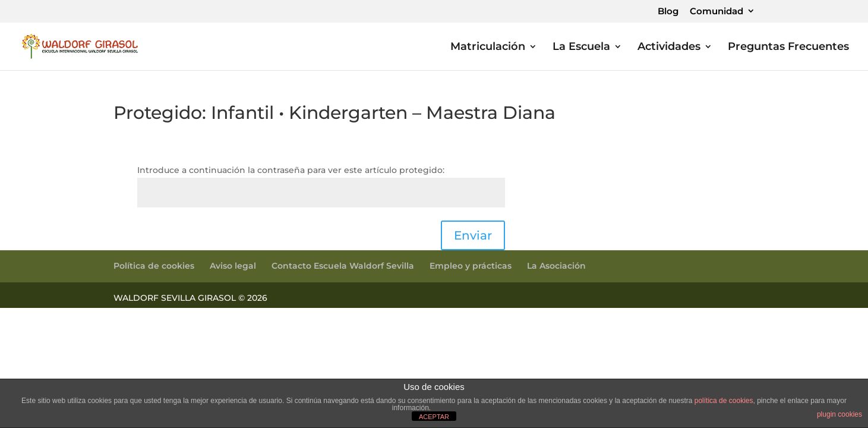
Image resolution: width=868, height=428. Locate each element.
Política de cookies (154, 266)
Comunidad (717, 12)
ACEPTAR (434, 417)
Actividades (669, 48)
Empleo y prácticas (471, 266)
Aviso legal (233, 266)
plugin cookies (839, 414)
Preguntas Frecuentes (788, 48)
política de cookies (724, 401)
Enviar (473, 235)
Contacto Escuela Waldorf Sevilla (343, 266)
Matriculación (488, 48)
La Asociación (556, 266)
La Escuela (581, 48)
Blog (668, 12)
